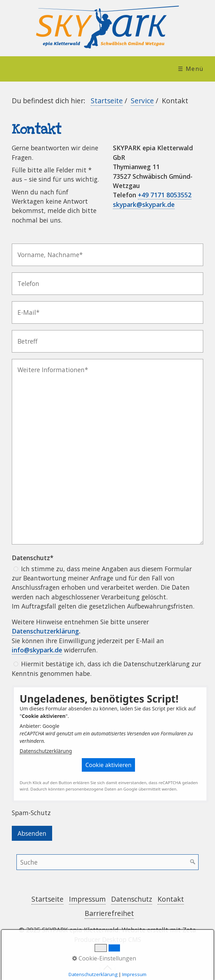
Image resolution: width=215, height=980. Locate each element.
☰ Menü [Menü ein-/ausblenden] (191, 69)
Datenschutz (132, 899)
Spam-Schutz (31, 813)
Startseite (107, 101)
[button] (108, 765)
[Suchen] (193, 862)
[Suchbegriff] (107, 862)
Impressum (87, 899)
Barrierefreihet (109, 913)
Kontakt (171, 899)
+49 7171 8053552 (165, 195)
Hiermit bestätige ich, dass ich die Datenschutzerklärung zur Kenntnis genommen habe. (106, 668)
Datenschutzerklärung (46, 751)
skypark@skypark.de (144, 204)
